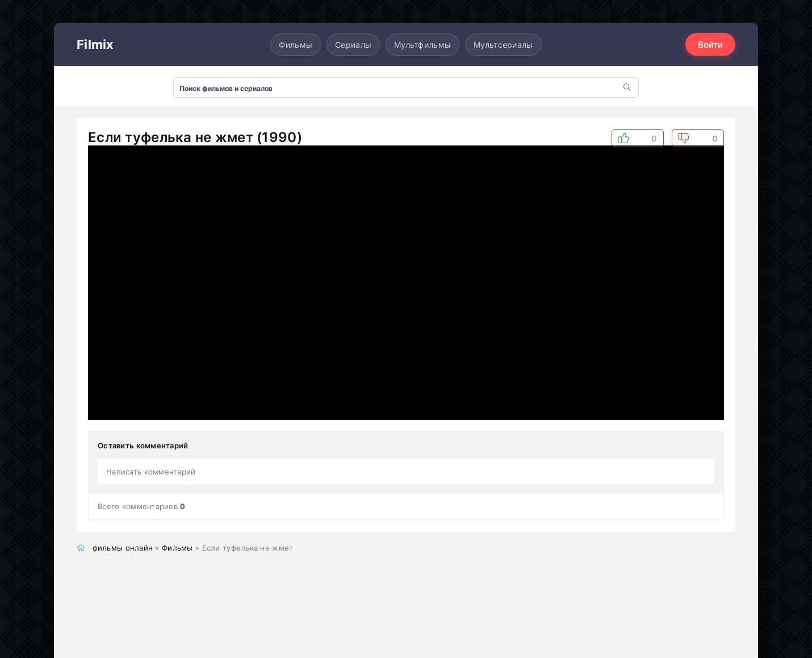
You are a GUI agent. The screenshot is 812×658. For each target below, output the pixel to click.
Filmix (95, 44)
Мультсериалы (503, 45)
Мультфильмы (422, 45)
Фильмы (296, 45)
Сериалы (353, 45)
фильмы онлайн (123, 548)
